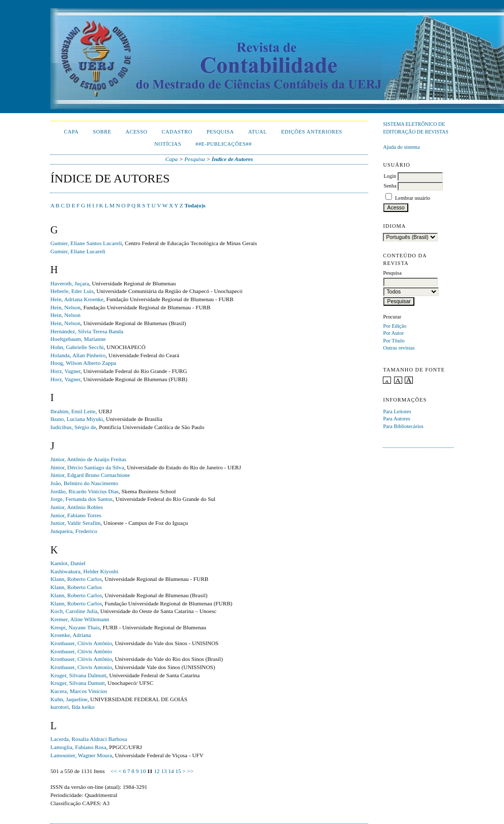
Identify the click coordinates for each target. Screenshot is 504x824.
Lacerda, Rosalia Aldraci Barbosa (89, 739)
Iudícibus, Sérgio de (73, 427)
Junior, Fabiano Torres (76, 515)
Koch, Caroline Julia (74, 611)
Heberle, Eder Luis (72, 291)
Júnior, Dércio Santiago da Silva (87, 467)
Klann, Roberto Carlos (76, 579)
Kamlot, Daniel (68, 563)
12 (157, 771)
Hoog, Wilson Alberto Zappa (83, 363)
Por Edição (395, 326)
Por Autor (393, 333)
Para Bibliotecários (403, 426)
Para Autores (396, 419)
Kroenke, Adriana (71, 635)
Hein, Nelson (65, 307)
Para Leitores (397, 411)
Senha (390, 186)
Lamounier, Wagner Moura (81, 755)
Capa (72, 132)
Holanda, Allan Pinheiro (78, 355)
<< (114, 771)
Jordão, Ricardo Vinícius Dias (85, 491)
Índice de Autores (232, 159)
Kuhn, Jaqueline (69, 699)
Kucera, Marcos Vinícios (79, 691)
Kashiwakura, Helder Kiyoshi (84, 571)
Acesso (137, 132)
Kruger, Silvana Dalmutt (78, 675)
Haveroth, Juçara (70, 283)
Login (390, 176)
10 (143, 771)
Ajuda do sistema (401, 147)
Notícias (168, 144)
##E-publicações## (223, 144)
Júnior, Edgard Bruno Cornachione (90, 475)
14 (171, 771)
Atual (258, 132)
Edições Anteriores (312, 132)
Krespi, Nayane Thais (75, 627)
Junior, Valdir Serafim (75, 523)
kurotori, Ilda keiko (73, 707)
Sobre (102, 132)
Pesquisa (220, 132)
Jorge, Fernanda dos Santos (81, 499)
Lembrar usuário (413, 198)
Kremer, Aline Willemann (80, 619)
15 (178, 771)
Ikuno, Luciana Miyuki (77, 419)
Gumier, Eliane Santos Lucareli (86, 243)
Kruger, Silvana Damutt (78, 683)
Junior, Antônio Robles (77, 507)
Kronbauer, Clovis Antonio (81, 667)
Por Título (394, 341)
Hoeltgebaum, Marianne (78, 339)
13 (164, 771)
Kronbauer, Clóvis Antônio (81, 643)
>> (190, 771)
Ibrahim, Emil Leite (73, 411)
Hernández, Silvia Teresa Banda (87, 331)
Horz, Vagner (65, 371)
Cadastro (177, 132)
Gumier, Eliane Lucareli (78, 251)
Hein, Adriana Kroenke (77, 299)
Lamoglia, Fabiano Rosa (78, 747)
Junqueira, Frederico (74, 531)
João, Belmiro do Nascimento (84, 483)
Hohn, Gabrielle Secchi (77, 347)
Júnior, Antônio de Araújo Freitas (88, 459)
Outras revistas (399, 348)
